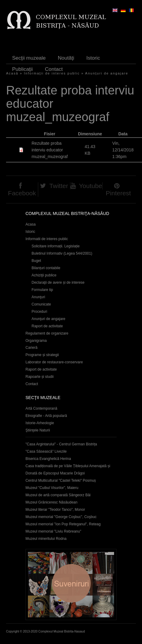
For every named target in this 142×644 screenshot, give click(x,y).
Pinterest (118, 193)
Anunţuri (38, 297)
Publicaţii (22, 69)
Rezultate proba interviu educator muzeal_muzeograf (50, 150)
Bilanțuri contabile (46, 268)
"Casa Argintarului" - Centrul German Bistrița (61, 444)
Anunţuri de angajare (107, 73)
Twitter (59, 186)
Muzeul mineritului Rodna (46, 539)
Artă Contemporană (41, 408)
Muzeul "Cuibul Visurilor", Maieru (52, 488)
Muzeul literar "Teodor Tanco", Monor (55, 510)
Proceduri (39, 312)
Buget (36, 261)
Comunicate (41, 304)
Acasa (30, 224)
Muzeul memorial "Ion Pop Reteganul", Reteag (63, 524)
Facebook (22, 193)
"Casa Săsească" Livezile (46, 451)
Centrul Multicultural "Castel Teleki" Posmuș (61, 481)
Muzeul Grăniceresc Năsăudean (51, 502)
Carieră (31, 348)
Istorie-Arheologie (40, 423)
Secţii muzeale (29, 58)
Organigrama (36, 341)
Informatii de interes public (47, 239)
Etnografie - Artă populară (46, 416)
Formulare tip (42, 290)
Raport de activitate (47, 326)
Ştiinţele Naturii (38, 430)
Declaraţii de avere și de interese (58, 282)
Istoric (93, 58)
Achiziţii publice (44, 275)
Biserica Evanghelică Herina (48, 459)
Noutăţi (66, 58)
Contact (54, 69)
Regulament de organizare (47, 333)
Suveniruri (71, 585)
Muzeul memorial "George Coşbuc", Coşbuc (61, 517)
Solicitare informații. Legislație (56, 246)
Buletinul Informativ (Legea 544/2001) (62, 253)
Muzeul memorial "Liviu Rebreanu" (53, 531)
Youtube (90, 186)
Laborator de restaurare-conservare (54, 362)
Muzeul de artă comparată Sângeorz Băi (58, 495)
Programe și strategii (42, 355)
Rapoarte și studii (40, 377)
